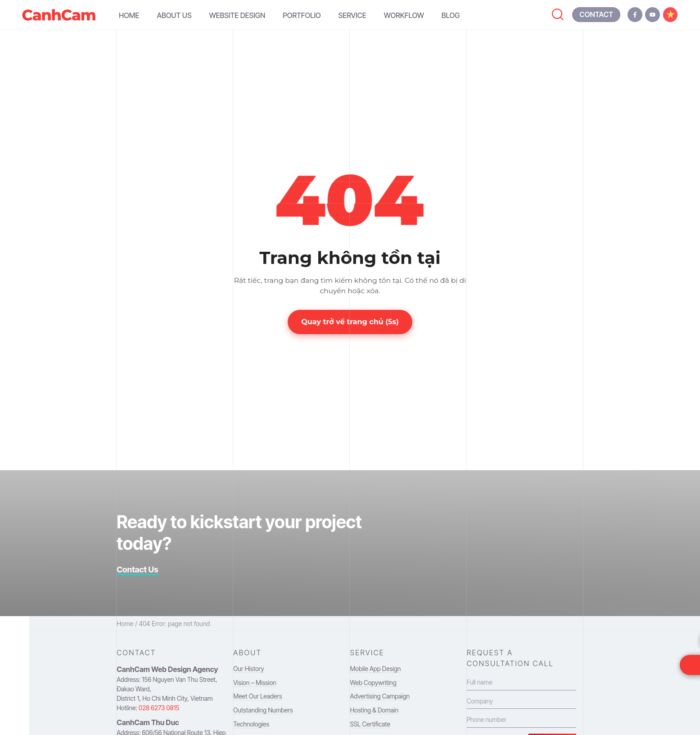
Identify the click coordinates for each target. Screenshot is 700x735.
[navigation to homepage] (59, 14)
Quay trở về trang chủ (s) (350, 322)
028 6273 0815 (159, 708)
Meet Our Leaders (257, 696)
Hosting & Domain (374, 710)
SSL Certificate (370, 724)
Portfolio (302, 15)
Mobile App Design (375, 669)
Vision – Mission (255, 683)
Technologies (251, 724)
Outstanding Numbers (263, 710)
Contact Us (137, 569)
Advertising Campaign (380, 696)
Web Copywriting (373, 683)
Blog (451, 15)
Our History (248, 669)
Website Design (237, 15)
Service (352, 15)
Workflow (404, 15)
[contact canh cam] (596, 14)
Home (129, 15)
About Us (174, 15)
